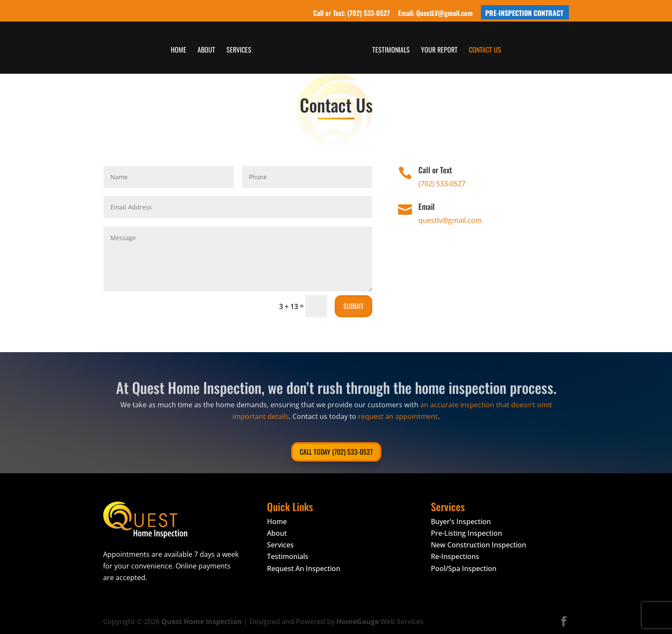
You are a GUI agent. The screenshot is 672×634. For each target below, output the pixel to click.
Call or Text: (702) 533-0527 (352, 14)
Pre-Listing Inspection (466, 533)
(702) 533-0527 (442, 184)
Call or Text (435, 170)
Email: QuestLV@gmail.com (435, 14)
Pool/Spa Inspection (464, 568)
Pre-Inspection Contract (524, 14)
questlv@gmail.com (450, 220)
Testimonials (390, 50)
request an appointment (398, 409)
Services (240, 50)
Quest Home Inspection (202, 622)
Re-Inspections (455, 556)
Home (179, 50)
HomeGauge (358, 622)
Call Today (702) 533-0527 (336, 452)
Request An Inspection (304, 568)
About (207, 50)
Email (427, 206)
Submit (353, 306)
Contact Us (484, 50)
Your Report (438, 50)
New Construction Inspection (479, 545)
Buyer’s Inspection (461, 522)
